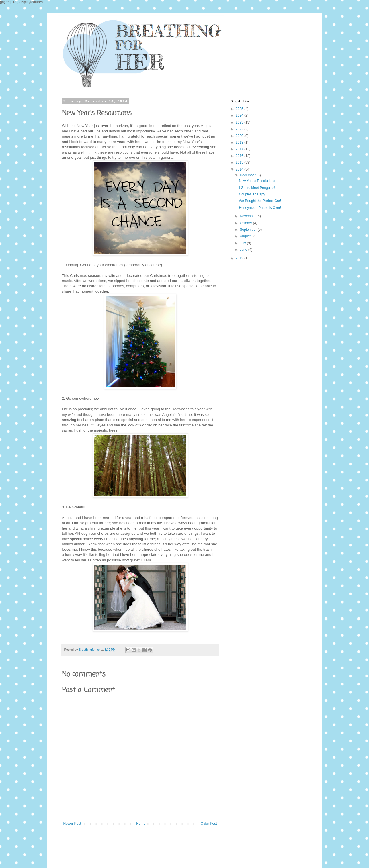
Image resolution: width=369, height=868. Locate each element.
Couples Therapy (252, 194)
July (243, 243)
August (246, 236)
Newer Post (72, 824)
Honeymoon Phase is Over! (260, 208)
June (244, 250)
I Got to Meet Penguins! (257, 188)
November (248, 216)
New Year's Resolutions (257, 181)
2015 (240, 162)
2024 (240, 115)
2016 (240, 156)
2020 (240, 136)
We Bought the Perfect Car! (260, 201)
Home (141, 824)
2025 (240, 109)
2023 (240, 122)
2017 (240, 149)
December (248, 175)
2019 (240, 142)
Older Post (209, 824)
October (246, 223)
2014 (240, 169)
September (249, 230)
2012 (240, 258)
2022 (240, 129)
